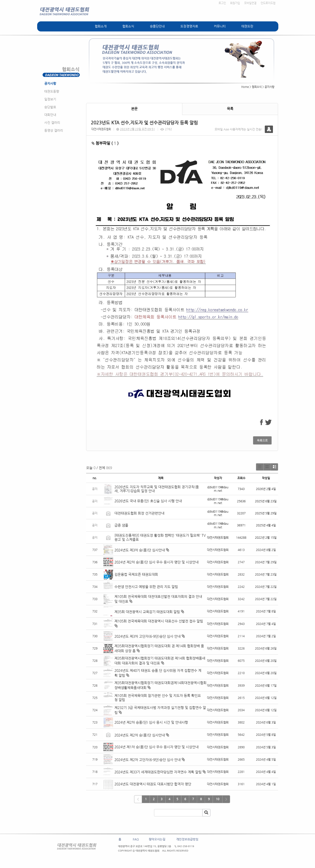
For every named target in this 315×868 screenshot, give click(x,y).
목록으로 (262, 440)
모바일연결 (250, 3)
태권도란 (247, 26)
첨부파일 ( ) (105, 143)
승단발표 (50, 107)
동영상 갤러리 (54, 130)
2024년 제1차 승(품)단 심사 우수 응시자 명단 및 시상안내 (157, 747)
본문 (134, 109)
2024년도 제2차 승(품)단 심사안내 (140, 735)
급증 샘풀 (122, 525)
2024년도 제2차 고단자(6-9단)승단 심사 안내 (148, 760)
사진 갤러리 (52, 123)
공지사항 (50, 83)
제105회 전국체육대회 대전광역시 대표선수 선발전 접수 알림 (159, 621)
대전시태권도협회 (101, 129)
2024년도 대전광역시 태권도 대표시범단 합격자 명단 (153, 784)
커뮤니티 (220, 26)
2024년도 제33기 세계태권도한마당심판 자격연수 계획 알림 (158, 772)
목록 (230, 109)
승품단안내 (157, 26)
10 (218, 799)
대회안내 (50, 115)
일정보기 (50, 99)
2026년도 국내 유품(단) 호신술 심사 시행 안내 (148, 501)
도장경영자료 (189, 26)
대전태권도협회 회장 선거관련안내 (139, 513)
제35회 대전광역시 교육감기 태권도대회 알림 (147, 612)
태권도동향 (52, 91)
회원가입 (235, 3)
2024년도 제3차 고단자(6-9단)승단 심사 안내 (148, 636)
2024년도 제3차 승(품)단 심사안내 (140, 550)
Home (245, 87)
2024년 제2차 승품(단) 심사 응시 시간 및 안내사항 (151, 722)
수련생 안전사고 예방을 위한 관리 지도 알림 (146, 587)
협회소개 (101, 26)
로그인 (222, 3)
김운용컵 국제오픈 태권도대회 (136, 574)
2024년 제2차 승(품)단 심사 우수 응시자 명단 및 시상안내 (157, 562)
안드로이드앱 (268, 3)
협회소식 (128, 26)
